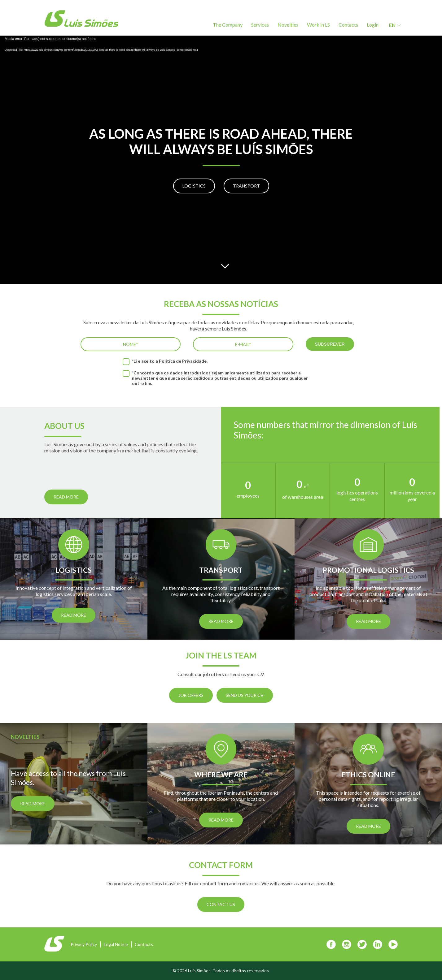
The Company (228, 25)
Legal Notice (116, 944)
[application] (221, 160)
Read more (66, 497)
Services (260, 25)
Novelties (288, 25)
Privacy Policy (84, 944)
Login (373, 25)
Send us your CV (245, 695)
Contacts (348, 25)
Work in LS (318, 25)
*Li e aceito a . (170, 361)
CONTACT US (221, 904)
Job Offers (191, 695)
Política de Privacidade (183, 361)
